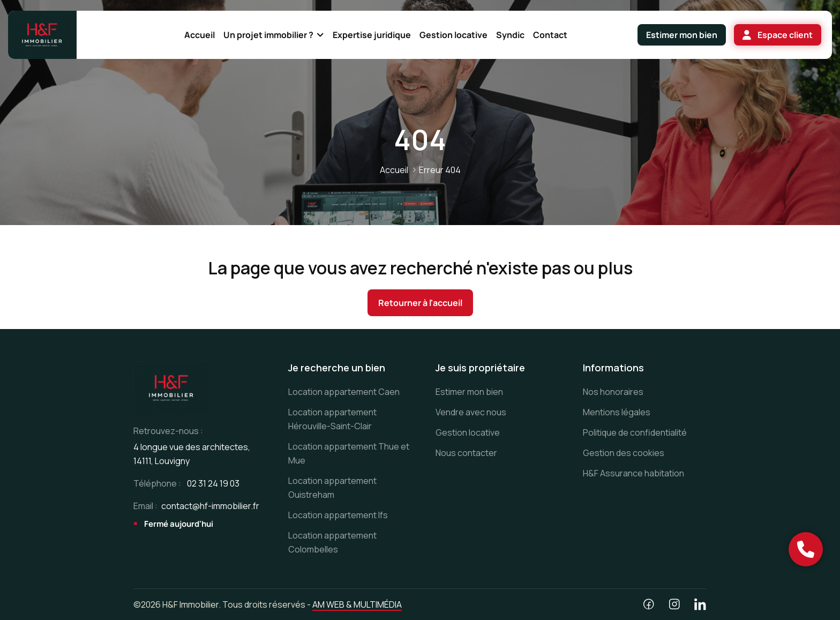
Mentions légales (617, 412)
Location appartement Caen (344, 392)
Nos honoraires (613, 392)
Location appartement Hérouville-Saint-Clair (332, 419)
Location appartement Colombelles (332, 542)
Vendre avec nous (471, 412)
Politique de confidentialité (635, 432)
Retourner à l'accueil (420, 303)
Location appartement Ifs (338, 515)
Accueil (394, 170)
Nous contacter (466, 453)
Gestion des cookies (624, 453)
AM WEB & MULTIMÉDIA (357, 604)
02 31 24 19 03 (213, 483)
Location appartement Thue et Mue (349, 453)
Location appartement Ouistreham (332, 488)
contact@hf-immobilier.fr (210, 506)
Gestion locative (468, 432)
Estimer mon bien (469, 392)
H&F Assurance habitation (633, 473)
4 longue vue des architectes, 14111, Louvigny (192, 454)
